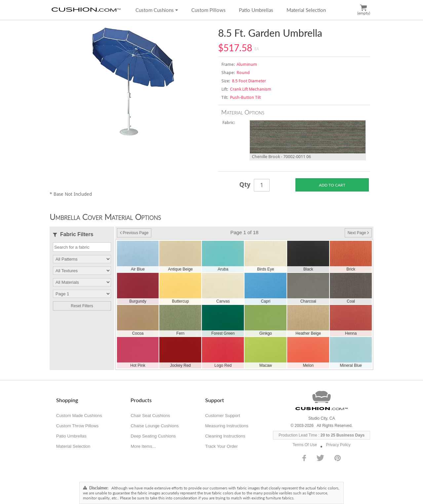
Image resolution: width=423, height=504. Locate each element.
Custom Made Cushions (79, 416)
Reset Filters (82, 306)
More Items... (143, 446)
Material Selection (306, 10)
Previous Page (134, 233)
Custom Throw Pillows (77, 426)
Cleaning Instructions (225, 436)
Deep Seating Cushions (153, 436)
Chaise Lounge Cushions (154, 426)
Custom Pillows (209, 10)
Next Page (358, 233)
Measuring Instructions (227, 426)
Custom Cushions (157, 10)
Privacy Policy (338, 445)
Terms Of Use (305, 445)
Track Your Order (222, 446)
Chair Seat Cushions (150, 416)
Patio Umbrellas (256, 10)
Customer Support (223, 416)
